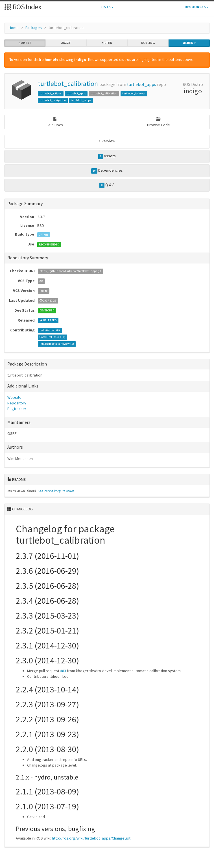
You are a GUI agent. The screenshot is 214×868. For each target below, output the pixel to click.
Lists (107, 7)
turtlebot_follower (134, 93)
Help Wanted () (50, 330)
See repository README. (57, 491)
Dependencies (107, 170)
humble (25, 43)
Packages (34, 28)
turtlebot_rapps (81, 100)
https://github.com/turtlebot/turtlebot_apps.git (70, 271)
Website (14, 397)
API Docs (56, 122)
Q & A (107, 185)
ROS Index (23, 7)
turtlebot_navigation (53, 100)
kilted (107, 43)
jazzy (66, 43)
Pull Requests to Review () (57, 344)
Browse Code (159, 122)
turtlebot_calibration (68, 84)
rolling (148, 43)
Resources (197, 7)
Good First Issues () (52, 337)
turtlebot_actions (51, 93)
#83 (63, 671)
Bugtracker (17, 409)
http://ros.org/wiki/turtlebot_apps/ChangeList (91, 838)
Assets (107, 156)
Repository (17, 403)
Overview (107, 141)
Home (14, 28)
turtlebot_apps (142, 84)
